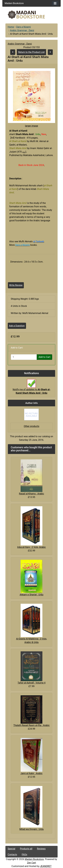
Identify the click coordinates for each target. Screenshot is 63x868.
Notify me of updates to (31, 388)
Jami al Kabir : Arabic (31, 773)
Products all (26, 849)
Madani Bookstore (34, 859)
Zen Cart (31, 863)
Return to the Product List (31, 52)
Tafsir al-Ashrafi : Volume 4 (31, 683)
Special (12, 849)
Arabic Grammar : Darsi (22, 30)
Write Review (16, 285)
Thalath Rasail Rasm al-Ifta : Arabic (32, 725)
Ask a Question (17, 326)
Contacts (12, 855)
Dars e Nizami (23, 27)
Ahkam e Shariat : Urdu (31, 595)
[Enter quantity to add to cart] (24, 357)
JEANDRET (46, 866)
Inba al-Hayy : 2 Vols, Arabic (32, 547)
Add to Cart (45, 357)
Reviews (41, 849)
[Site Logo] (32, 15)
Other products (31, 426)
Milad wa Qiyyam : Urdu (31, 829)
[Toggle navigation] (55, 3)
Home (11, 27)
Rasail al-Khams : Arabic (31, 494)
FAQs (24, 855)
